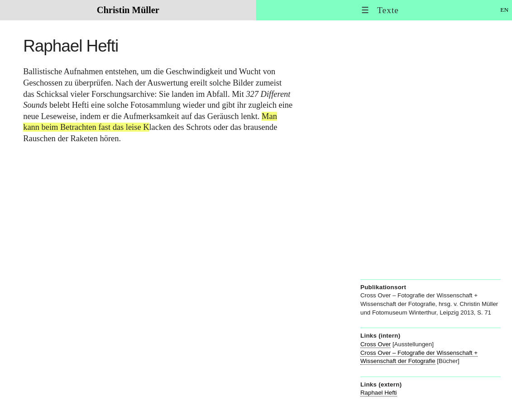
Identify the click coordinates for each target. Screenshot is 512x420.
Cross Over (376, 344)
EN (504, 10)
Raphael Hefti (379, 393)
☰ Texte (380, 10)
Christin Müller (128, 10)
